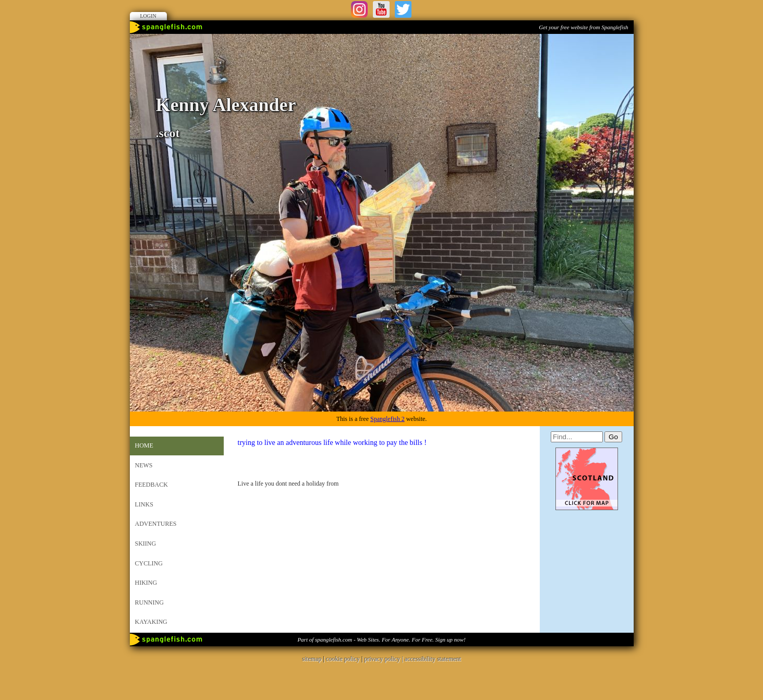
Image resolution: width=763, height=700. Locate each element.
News (144, 465)
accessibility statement (433, 659)
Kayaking (151, 622)
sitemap (312, 659)
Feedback (152, 485)
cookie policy (343, 659)
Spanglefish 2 (387, 419)
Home (144, 445)
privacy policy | (384, 659)
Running (149, 602)
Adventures (156, 524)
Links (144, 504)
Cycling (149, 563)
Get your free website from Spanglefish (583, 27)
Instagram (359, 9)
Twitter (403, 9)
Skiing (146, 544)
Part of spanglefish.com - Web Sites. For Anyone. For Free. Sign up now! (381, 639)
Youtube (381, 9)
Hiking (146, 583)
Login (148, 16)
